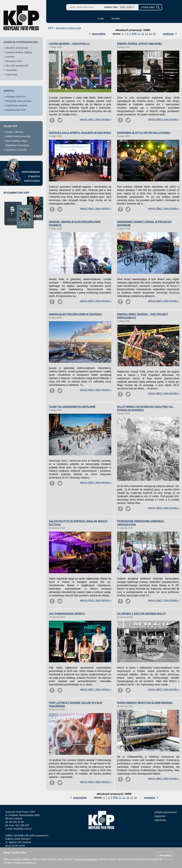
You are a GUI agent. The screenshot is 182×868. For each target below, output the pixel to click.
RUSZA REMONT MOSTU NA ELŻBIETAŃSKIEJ (145, 703)
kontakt (116, 18)
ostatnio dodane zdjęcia (19, 52)
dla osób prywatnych (17, 66)
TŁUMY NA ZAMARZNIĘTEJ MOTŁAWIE (72, 407)
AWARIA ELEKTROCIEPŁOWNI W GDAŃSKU (75, 314)
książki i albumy (14, 132)
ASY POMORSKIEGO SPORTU (67, 614)
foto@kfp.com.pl (22, 829)
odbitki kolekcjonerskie (18, 136)
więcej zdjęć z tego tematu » (96, 119)
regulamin (160, 816)
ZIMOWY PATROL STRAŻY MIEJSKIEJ (140, 44)
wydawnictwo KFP (16, 110)
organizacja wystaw (16, 105)
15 (154, 34)
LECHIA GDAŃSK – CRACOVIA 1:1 (69, 44)
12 (143, 34)
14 (150, 34)
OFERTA (9, 91)
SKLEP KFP (10, 126)
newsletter (11, 70)
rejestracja (11, 74)
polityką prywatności (86, 859)
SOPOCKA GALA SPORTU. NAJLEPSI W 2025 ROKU (80, 133)
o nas (101, 18)
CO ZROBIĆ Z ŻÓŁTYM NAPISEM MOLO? (142, 614)
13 (146, 34)
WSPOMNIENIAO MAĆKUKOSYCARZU (31, 176)
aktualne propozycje (17, 48)
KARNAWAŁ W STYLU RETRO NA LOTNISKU (144, 133)
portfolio (10, 57)
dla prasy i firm (14, 61)
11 (139, 34)
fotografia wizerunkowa (18, 101)
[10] (134, 34)
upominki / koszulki (16, 150)
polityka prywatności (166, 812)
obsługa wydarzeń (16, 97)
